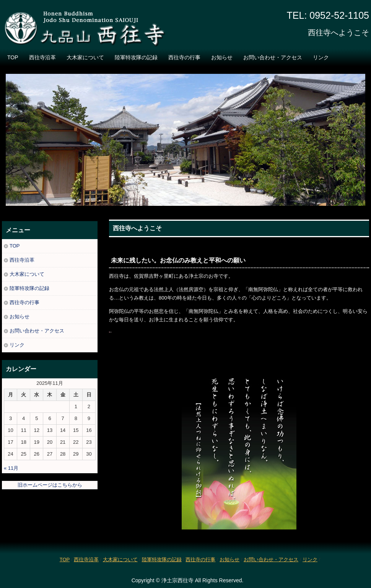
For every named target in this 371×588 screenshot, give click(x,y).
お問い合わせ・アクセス (273, 57)
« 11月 (11, 468)
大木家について (85, 57)
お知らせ (222, 57)
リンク (321, 57)
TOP (13, 57)
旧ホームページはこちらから (50, 485)
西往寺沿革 (42, 57)
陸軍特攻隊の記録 (136, 57)
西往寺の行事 (184, 57)
